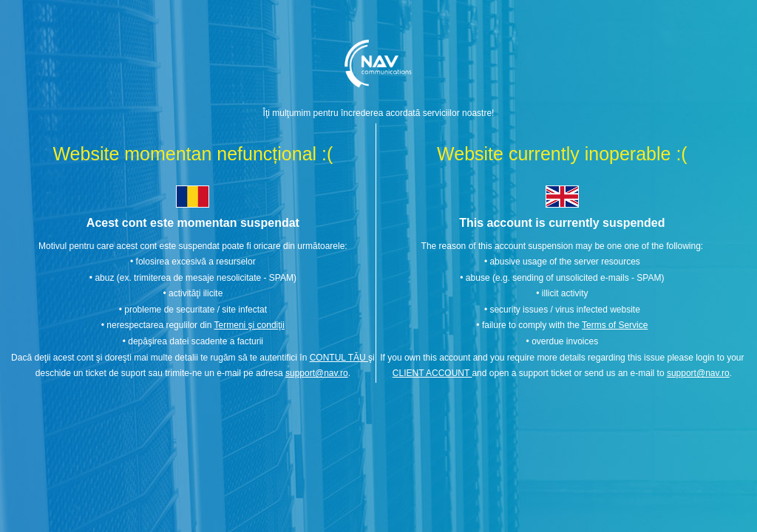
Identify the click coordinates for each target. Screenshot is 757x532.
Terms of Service (615, 325)
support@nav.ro (317, 373)
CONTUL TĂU (339, 358)
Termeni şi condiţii (249, 325)
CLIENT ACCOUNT (432, 373)
